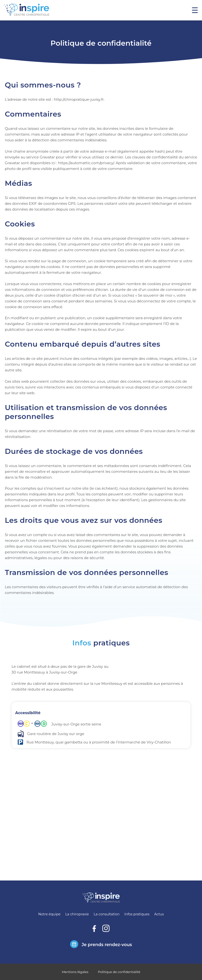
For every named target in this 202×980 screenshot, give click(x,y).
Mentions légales (75, 972)
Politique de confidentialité (119, 972)
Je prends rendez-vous (107, 945)
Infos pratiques (137, 914)
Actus (159, 914)
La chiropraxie (77, 914)
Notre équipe (49, 914)
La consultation (107, 914)
